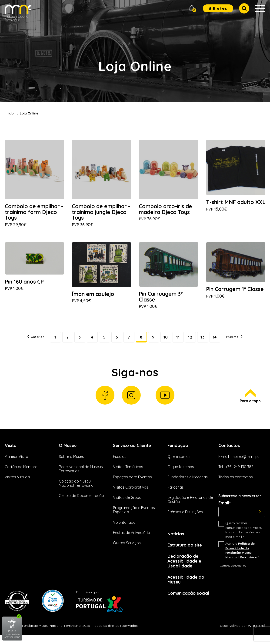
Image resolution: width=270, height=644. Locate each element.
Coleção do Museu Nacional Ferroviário (76, 489)
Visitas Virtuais (17, 483)
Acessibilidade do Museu (187, 588)
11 (182, 340)
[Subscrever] (260, 518)
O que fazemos (181, 473)
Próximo (244, 340)
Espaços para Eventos (132, 483)
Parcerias (176, 493)
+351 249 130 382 (239, 473)
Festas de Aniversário (132, 539)
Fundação (179, 451)
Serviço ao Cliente (134, 451)
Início (10, 113)
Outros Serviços (127, 549)
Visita (11, 451)
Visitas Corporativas (131, 493)
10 (169, 340)
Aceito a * (242, 557)
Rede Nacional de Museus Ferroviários (81, 475)
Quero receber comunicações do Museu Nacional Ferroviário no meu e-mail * (244, 536)
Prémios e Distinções (185, 518)
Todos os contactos (236, 483)
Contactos (230, 451)
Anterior (26, 340)
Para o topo (250, 401)
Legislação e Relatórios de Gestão (190, 506)
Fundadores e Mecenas (188, 483)
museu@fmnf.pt (245, 463)
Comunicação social (190, 602)
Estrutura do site (187, 551)
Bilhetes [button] (218, 8)
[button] (192, 8)
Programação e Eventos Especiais (134, 516)
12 (196, 340)
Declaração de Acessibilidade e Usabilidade (186, 568)
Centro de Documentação (81, 502)
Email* (225, 509)
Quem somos (179, 463)
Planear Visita (16, 463)
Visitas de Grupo (127, 504)
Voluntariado (124, 528)
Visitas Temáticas (128, 473)
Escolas (120, 463)
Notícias (177, 540)
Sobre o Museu (72, 463)
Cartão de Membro (21, 473)
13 (209, 340)
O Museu (68, 451)
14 (223, 340)
